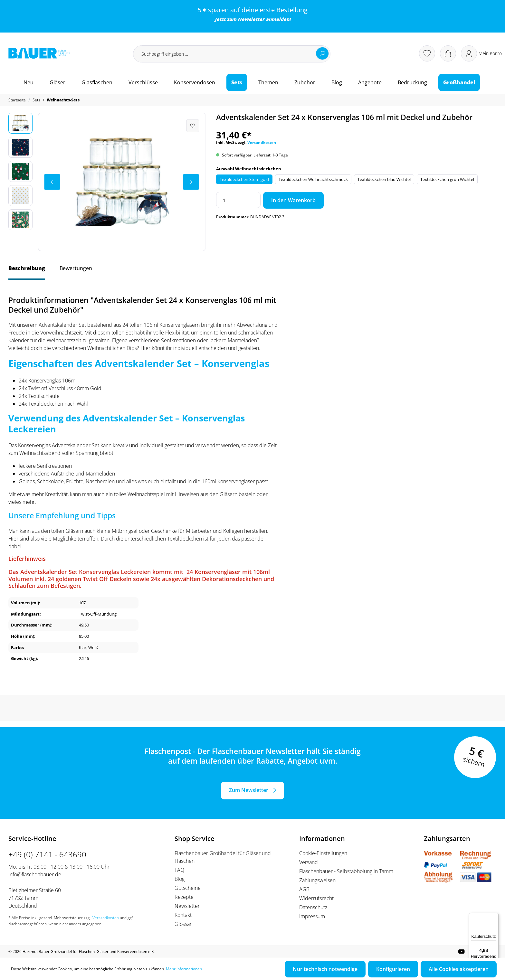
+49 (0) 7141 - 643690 (47, 854)
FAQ (179, 870)
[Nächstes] (191, 182)
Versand (309, 862)
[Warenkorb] (448, 53)
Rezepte (184, 897)
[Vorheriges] (52, 182)
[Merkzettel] (427, 53)
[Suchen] (322, 53)
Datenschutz (313, 907)
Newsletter (251, 19)
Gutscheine (188, 888)
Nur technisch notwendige (325, 969)
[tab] (27, 271)
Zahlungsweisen (317, 880)
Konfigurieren (393, 969)
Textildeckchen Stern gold (244, 179)
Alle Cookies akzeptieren (459, 969)
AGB (304, 889)
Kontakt (183, 915)
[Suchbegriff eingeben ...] (232, 54)
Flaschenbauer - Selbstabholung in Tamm (346, 871)
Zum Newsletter (249, 790)
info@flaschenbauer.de (35, 874)
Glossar (183, 924)
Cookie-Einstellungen (323, 853)
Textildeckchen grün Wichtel (447, 179)
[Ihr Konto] (481, 53)
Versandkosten (262, 142)
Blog (180, 879)
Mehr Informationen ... (186, 969)
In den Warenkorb (293, 200)
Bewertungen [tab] (76, 268)
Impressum (312, 916)
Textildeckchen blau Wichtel (384, 179)
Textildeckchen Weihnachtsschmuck (313, 179)
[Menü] (495, 917)
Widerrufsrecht (316, 898)
